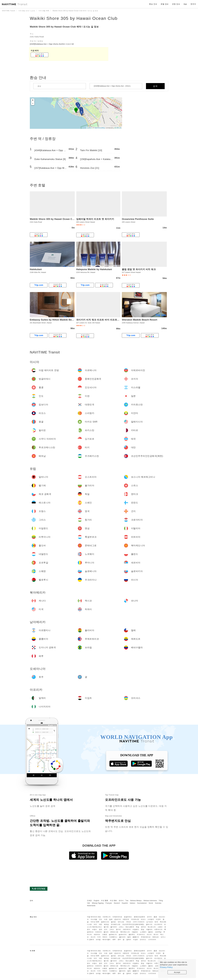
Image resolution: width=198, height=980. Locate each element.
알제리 (129, 940)
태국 (156, 922)
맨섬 (143, 929)
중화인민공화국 (139, 917)
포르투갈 (158, 932)
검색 (155, 86)
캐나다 (156, 934)
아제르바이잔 (117, 917)
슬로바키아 (123, 934)
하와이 (105, 937)
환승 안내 (153, 4)
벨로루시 (132, 934)
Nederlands (91, 906)
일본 (111, 919)
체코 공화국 (130, 927)
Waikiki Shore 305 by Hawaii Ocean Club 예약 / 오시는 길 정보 (64, 27)
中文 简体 (113, 901)
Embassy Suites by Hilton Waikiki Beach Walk (56, 320)
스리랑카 (151, 919)
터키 (95, 924)
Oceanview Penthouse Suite (138, 219)
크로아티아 (127, 929)
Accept (177, 972)
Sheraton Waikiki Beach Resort (140, 320)
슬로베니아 (113, 934)
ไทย (127, 901)
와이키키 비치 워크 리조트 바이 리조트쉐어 (99, 320)
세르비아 (97, 934)
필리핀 (113, 922)
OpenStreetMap (100, 128)
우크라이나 (141, 934)
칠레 (129, 937)
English (97, 901)
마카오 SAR (95, 922)
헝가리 (118, 929)
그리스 (112, 929)
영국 (101, 929)
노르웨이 (143, 932)
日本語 (89, 901)
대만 (101, 924)
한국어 (121, 901)
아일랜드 (136, 929)
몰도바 (106, 932)
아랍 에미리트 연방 (94, 917)
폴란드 (151, 932)
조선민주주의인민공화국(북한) (133, 924)
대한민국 (126, 919)
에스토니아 (152, 927)
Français (109, 903)
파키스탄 (121, 922)
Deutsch (117, 903)
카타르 (129, 922)
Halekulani (36, 269)
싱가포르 (150, 922)
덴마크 (143, 927)
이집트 (135, 940)
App (185, 4)
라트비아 (98, 932)
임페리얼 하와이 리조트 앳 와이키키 (95, 219)
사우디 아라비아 (139, 922)
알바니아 (149, 924)
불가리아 (114, 927)
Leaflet (89, 128)
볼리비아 (122, 937)
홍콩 (155, 917)
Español (125, 903)
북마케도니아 (125, 932)
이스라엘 (94, 919)
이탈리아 (149, 929)
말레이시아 (105, 922)
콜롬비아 (136, 937)
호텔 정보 (165, 4)
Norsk (151, 903)
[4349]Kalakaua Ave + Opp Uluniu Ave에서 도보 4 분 (52, 44)
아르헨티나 (113, 937)
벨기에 (106, 927)
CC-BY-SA (118, 128)
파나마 (93, 937)
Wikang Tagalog (98, 903)
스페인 (160, 927)
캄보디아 (118, 919)
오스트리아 (158, 924)
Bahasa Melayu (136, 901)
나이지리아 (152, 940)
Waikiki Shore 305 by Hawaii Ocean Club (74, 18)
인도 (101, 919)
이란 (106, 919)
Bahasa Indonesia (150, 901)
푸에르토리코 (146, 937)
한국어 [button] (193, 4)
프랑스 (95, 929)
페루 (114, 940)
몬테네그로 (114, 932)
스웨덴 (105, 934)
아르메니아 (107, 917)
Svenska (158, 903)
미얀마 (158, 919)
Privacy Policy (166, 967)
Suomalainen (142, 903)
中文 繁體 (105, 901)
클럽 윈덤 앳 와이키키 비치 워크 (139, 269)
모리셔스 (143, 940)
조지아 (149, 917)
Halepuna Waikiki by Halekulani (94, 269)
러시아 (149, 934)
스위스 (121, 927)
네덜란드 (135, 932)
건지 (106, 929)
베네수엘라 (107, 940)
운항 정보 (176, 4)
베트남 (106, 924)
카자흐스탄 (135, 919)
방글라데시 (128, 917)
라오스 (143, 919)
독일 (137, 927)
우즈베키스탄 (116, 924)
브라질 (98, 940)
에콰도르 (156, 937)
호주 (119, 940)
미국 (99, 937)
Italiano (133, 903)
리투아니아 (158, 929)
